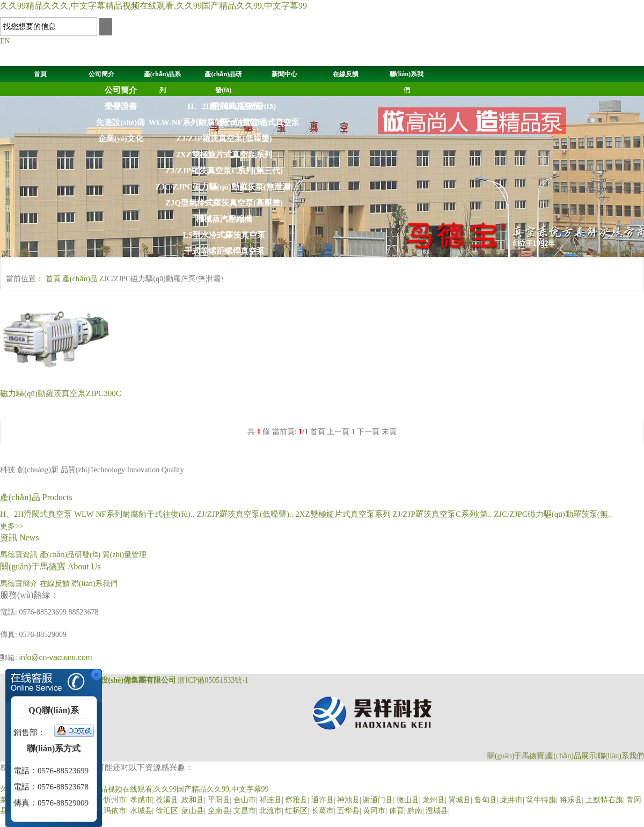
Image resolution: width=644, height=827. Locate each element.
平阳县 (219, 800)
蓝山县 (193, 811)
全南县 (219, 811)
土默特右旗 (604, 800)
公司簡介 (101, 74)
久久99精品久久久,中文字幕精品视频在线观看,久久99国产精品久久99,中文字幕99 (153, 6)
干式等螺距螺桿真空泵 (224, 251)
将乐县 (571, 800)
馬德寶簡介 (19, 584)
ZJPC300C (61, 393)
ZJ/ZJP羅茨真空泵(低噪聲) (224, 138)
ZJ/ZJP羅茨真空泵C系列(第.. (443, 514)
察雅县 (296, 800)
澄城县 (437, 811)
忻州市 (115, 800)
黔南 (415, 811)
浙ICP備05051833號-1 (213, 680)
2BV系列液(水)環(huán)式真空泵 (224, 283)
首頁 (40, 74)
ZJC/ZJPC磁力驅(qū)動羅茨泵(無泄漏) (224, 187)
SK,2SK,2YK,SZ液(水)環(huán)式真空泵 (224, 267)
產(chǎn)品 (80, 279)
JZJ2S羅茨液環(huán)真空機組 (224, 412)
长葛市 (323, 811)
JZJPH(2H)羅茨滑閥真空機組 (224, 380)
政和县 (193, 800)
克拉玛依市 (107, 811)
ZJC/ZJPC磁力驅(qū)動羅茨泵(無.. (553, 514)
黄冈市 (374, 811)
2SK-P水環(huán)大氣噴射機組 (224, 316)
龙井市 (511, 800)
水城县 (141, 811)
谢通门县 (378, 800)
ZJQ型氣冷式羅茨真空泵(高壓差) (224, 203)
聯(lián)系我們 (94, 584)
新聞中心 (284, 74)
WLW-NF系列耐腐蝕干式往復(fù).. (135, 514)
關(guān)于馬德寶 (516, 756)
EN (5, 41)
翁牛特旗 (541, 800)
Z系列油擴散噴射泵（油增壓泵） (224, 364)
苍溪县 (167, 800)
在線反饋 (346, 74)
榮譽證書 (121, 106)
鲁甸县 (486, 800)
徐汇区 (167, 811)
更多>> (12, 526)
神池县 (348, 800)
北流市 (270, 811)
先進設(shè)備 (120, 122)
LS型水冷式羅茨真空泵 (224, 235)
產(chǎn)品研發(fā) (243, 106)
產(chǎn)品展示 (571, 756)
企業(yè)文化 (121, 138)
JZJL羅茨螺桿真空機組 (224, 396)
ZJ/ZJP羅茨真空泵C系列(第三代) (224, 171)
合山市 (245, 800)
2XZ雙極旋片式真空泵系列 (224, 155)
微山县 (408, 800)
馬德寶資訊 (19, 555)
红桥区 (296, 811)
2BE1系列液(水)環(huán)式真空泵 (224, 299)
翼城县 (459, 800)
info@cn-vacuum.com (56, 657)
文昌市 (245, 811)
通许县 (323, 800)
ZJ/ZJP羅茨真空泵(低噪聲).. (246, 514)
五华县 (348, 811)
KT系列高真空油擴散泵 (224, 348)
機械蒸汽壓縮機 (224, 219)
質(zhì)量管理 (243, 122)
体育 (397, 811)
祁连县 (270, 800)
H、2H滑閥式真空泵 (37, 514)
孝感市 (141, 800)
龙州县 (434, 800)
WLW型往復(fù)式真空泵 (224, 332)
